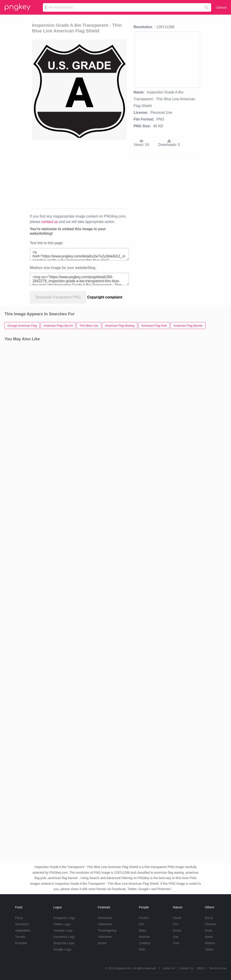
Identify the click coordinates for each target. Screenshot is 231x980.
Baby (143, 930)
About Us (169, 968)
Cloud (177, 918)
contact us (50, 222)
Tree (176, 943)
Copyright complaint (105, 297)
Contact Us (186, 968)
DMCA (201, 968)
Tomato (20, 937)
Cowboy (145, 943)
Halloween (105, 924)
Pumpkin (21, 943)
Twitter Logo (62, 924)
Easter (102, 943)
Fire (176, 924)
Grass (177, 930)
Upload (221, 7)
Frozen (144, 918)
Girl (141, 924)
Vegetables (23, 930)
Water (209, 937)
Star (176, 937)
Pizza (19, 918)
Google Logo (62, 949)
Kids (142, 949)
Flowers (210, 924)
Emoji (209, 918)
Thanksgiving (107, 930)
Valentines (105, 937)
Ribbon (210, 943)
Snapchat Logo (64, 943)
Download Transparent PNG (58, 297)
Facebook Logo (64, 937)
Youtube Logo (63, 930)
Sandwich (22, 924)
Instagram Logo (64, 918)
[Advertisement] (101, 174)
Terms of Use (218, 968)
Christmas (105, 918)
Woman (144, 937)
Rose (209, 930)
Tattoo (209, 949)
